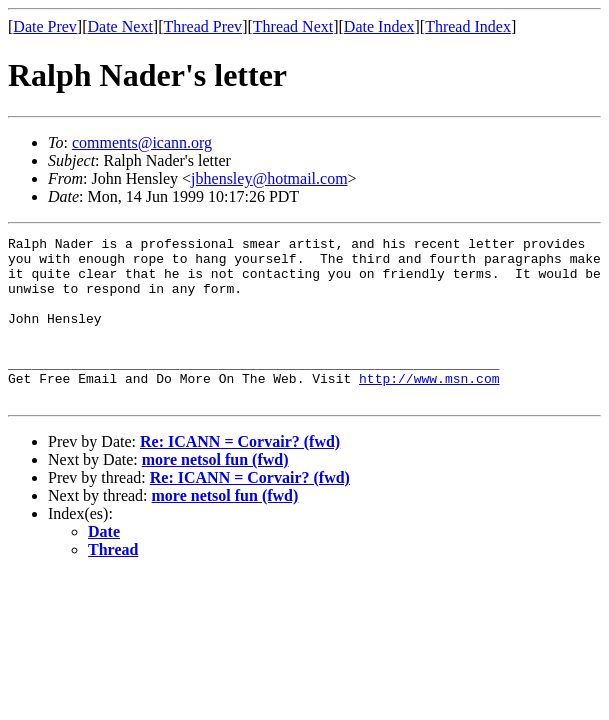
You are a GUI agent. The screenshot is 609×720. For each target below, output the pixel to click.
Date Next (120, 26)
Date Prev (45, 26)
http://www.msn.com (429, 408)
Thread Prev (202, 26)
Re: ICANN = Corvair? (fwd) (240, 474)
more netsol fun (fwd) (215, 492)
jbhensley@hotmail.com (269, 178)
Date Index (379, 26)
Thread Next (293, 26)
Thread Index (468, 26)
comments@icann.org (142, 142)
